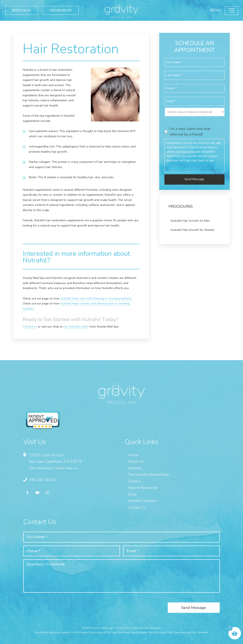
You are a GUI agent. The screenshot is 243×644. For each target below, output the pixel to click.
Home (133, 455)
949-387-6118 (42, 480)
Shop (132, 494)
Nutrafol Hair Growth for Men (190, 221)
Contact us (30, 327)
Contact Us (137, 507)
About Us (136, 461)
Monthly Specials (142, 501)
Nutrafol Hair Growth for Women (193, 230)
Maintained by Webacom (147, 628)
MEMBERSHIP (61, 10)
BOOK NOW (22, 10)
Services (135, 468)
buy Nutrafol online (76, 327)
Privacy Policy (123, 628)
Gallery (134, 481)
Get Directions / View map (53, 468)
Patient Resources (143, 488)
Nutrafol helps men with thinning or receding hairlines (96, 299)
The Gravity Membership (149, 475)
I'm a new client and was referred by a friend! (190, 132)
